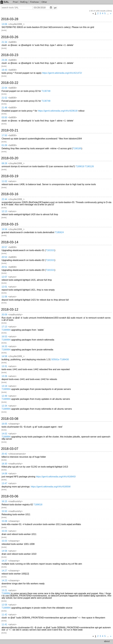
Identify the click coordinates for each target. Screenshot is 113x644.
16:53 (4, 337)
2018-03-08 (10, 419)
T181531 (50, 250)
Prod (15, 2)
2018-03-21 (10, 130)
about (107, 641)
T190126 (89, 166)
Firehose (34, 2)
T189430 (64, 359)
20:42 (4, 454)
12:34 (4, 406)
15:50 (4, 511)
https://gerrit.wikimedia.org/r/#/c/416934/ (51, 487)
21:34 (4, 42)
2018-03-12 (10, 309)
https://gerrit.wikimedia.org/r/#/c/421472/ (62, 73)
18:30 (4, 464)
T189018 (80, 166)
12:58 (4, 605)
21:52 (4, 98)
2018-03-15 (10, 224)
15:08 (4, 521)
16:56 (4, 229)
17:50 (4, 135)
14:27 (4, 561)
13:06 (4, 24)
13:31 (4, 366)
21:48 (4, 108)
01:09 (4, 145)
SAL (5, 2)
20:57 (4, 247)
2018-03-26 (10, 37)
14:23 (4, 581)
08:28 (4, 163)
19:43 (4, 70)
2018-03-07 (10, 449)
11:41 (4, 624)
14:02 (4, 434)
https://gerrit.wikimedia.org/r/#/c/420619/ (58, 111)
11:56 (4, 297)
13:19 (4, 386)
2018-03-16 (10, 194)
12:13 (4, 211)
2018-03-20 (10, 158)
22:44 (4, 199)
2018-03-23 (10, 55)
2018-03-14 (10, 242)
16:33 (4, 346)
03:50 (4, 117)
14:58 (4, 356)
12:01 (4, 287)
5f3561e (55, 359)
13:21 (4, 590)
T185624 (59, 232)
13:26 (4, 376)
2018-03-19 (10, 176)
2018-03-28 (10, 19)
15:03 (4, 531)
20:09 (4, 315)
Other (44, 2)
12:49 (4, 396)
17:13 (4, 327)
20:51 (4, 267)
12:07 (4, 277)
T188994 (6, 330)
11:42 (4, 615)
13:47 (4, 483)
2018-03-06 (10, 496)
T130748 (46, 91)
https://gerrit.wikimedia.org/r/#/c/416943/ (56, 477)
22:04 (4, 88)
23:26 (4, 60)
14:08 (4, 474)
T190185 (77, 148)
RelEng (24, 2)
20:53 (4, 257)
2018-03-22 (10, 83)
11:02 (4, 181)
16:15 (4, 501)
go (55, 8)
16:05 (4, 424)
